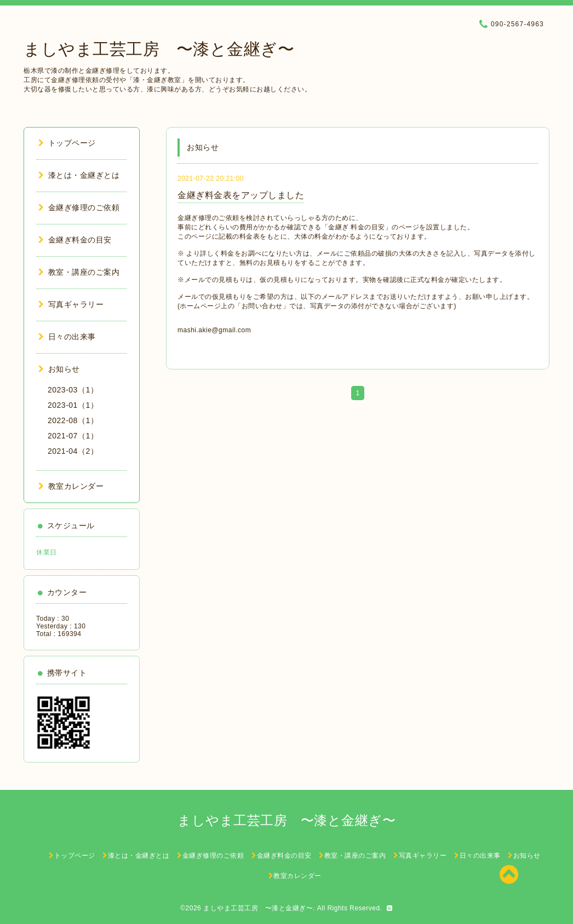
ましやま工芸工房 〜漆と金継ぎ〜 (159, 49)
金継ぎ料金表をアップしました (241, 195)
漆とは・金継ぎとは (79, 175)
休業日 (47, 552)
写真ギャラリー (71, 304)
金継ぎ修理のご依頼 (79, 207)
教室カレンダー (71, 486)
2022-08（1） (73, 420)
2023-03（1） (73, 390)
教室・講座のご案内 (79, 272)
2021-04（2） (73, 451)
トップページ (67, 143)
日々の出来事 (67, 337)
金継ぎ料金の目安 (75, 240)
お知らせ (59, 369)
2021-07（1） (73, 436)
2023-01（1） (73, 405)
